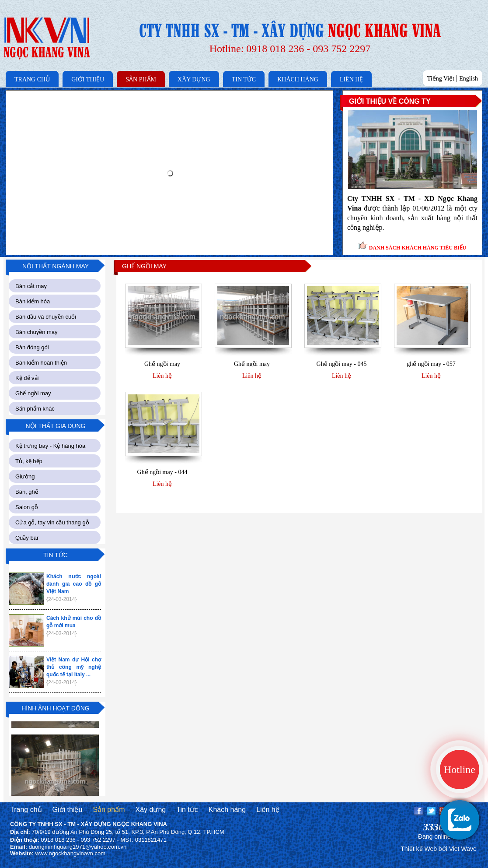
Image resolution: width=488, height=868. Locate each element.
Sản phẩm (109, 810)
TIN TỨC (244, 79)
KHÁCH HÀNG (298, 79)
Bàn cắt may (31, 286)
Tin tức (187, 810)
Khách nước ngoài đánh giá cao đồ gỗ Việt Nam (74, 584)
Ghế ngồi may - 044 (162, 472)
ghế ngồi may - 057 (431, 364)
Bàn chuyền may (37, 332)
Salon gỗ (27, 507)
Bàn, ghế (27, 492)
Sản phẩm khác (35, 409)
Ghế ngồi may (33, 393)
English (469, 79)
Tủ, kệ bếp (29, 461)
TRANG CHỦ (32, 79)
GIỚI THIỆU (88, 79)
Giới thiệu (68, 810)
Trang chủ (26, 810)
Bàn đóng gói (32, 347)
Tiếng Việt (441, 79)
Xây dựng (150, 810)
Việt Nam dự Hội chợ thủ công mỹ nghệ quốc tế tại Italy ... (74, 667)
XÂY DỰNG (194, 79)
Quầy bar (27, 538)
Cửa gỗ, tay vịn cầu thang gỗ (52, 522)
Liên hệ (162, 376)
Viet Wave (463, 849)
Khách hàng (227, 810)
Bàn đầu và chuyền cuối (46, 317)
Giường (25, 476)
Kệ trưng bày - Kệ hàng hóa (50, 446)
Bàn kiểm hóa (33, 301)
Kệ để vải (27, 378)
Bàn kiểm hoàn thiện (41, 363)
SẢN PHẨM (141, 79)
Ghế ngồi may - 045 (342, 364)
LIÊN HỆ (352, 79)
